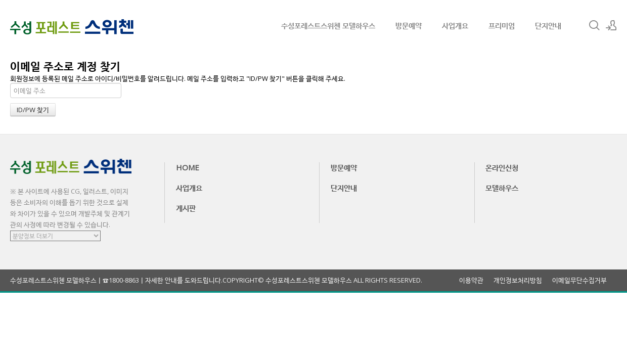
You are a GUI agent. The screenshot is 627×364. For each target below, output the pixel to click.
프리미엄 (502, 25)
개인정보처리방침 (518, 280)
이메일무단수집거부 (579, 280)
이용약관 (471, 280)
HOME (188, 167)
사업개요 (455, 25)
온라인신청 (502, 167)
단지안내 (548, 25)
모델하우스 (502, 188)
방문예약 (409, 25)
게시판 (186, 208)
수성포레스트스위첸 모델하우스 (328, 25)
